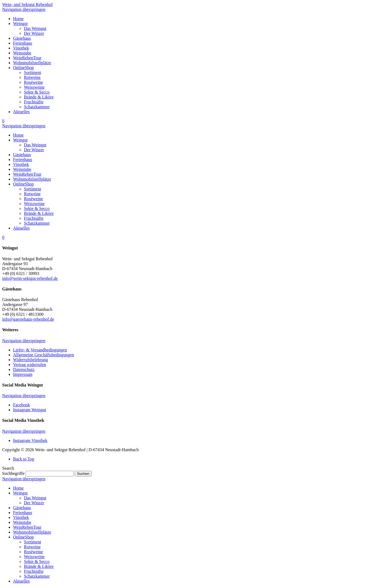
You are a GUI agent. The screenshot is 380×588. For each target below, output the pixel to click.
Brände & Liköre (39, 566)
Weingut (20, 493)
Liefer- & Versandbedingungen (40, 350)
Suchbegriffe (13, 473)
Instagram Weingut (30, 410)
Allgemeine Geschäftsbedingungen (43, 355)
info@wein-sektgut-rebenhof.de (30, 278)
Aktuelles (21, 581)
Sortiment (32, 542)
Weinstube (22, 522)
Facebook (21, 405)
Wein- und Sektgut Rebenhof (27, 4)
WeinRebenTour (27, 527)
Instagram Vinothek (30, 440)
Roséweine (33, 552)
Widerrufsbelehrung (30, 360)
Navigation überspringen (24, 9)
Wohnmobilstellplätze (32, 532)
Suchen (83, 474)
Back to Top (24, 459)
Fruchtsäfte (34, 571)
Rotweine (32, 547)
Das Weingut (35, 498)
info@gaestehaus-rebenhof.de (28, 319)
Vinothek (21, 517)
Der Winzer (34, 503)
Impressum (23, 374)
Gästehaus (22, 508)
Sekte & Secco (37, 561)
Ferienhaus (23, 513)
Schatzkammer (37, 576)
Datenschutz (24, 369)
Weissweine (34, 557)
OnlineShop (23, 537)
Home (18, 488)
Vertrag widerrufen (29, 365)
